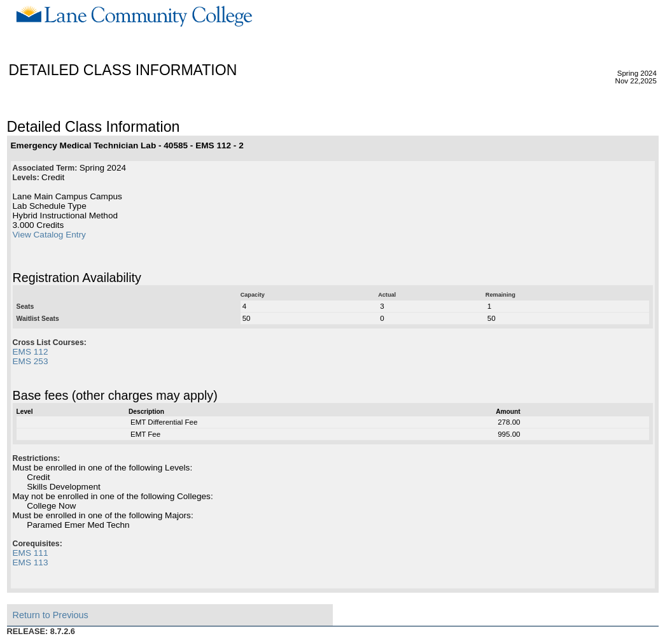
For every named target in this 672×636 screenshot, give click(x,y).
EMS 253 (31, 361)
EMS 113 (31, 562)
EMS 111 (31, 553)
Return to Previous (51, 615)
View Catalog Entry (49, 235)
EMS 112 (31, 352)
